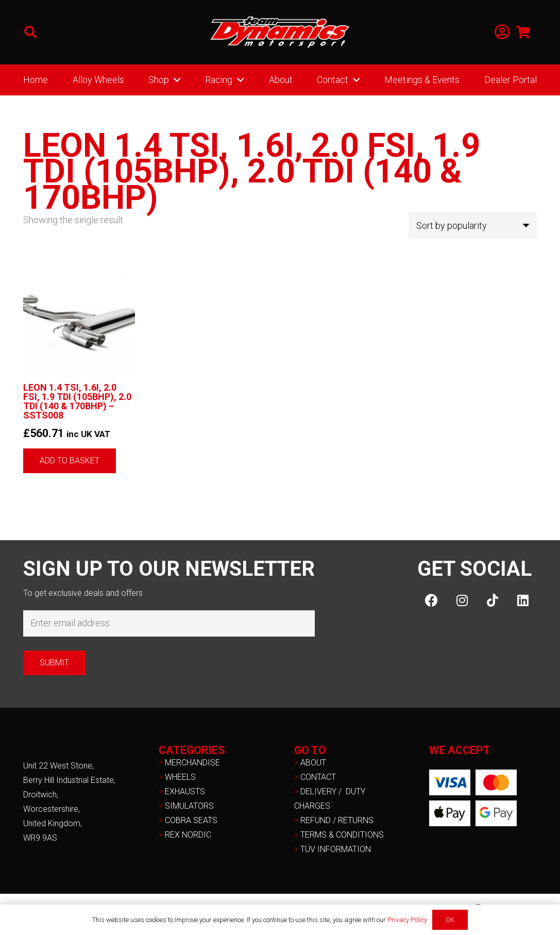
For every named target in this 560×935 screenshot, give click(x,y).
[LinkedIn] (523, 600)
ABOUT (313, 763)
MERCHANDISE (192, 763)
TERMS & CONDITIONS (342, 835)
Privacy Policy (407, 920)
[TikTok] (492, 600)
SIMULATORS (189, 806)
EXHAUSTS (185, 791)
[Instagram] (462, 600)
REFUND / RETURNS (337, 820)
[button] (31, 32)
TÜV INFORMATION (336, 849)
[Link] (502, 32)
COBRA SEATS (191, 820)
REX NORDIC (189, 835)
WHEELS (180, 777)
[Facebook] (431, 600)
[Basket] (523, 32)
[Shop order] (473, 226)
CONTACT (318, 777)
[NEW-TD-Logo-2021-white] (280, 32)
